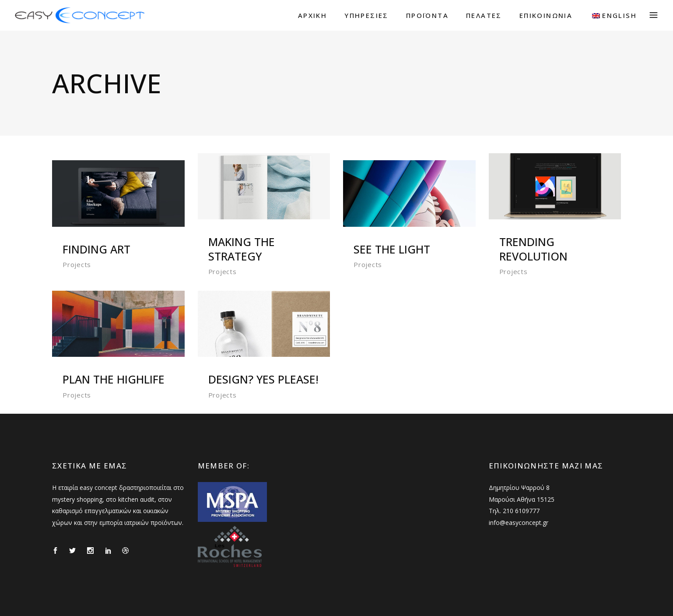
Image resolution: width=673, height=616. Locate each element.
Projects (77, 264)
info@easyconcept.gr (519, 523)
